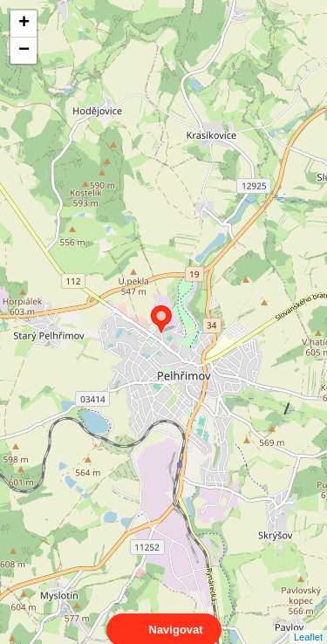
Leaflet (308, 621)
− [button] (24, 51)
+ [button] (24, 24)
